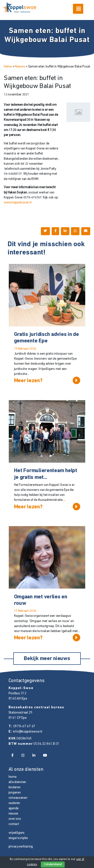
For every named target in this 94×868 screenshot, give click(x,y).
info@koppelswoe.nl (28, 732)
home (13, 777)
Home (8, 67)
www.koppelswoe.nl (18, 203)
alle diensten (17, 782)
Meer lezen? (47, 380)
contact (14, 824)
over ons (15, 819)
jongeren (15, 793)
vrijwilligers (17, 833)
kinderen (15, 787)
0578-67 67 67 (24, 726)
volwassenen (18, 798)
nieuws (13, 814)
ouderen (14, 803)
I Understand (53, 865)
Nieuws (20, 67)
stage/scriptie (18, 838)
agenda (14, 808)
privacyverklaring (21, 847)
